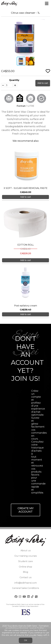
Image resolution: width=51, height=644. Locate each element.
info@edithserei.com (26, 583)
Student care (26, 561)
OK (26, 640)
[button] (48, 22)
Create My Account (26, 510)
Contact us (26, 577)
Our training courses (26, 556)
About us (26, 551)
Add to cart (43, 83)
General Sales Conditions (26, 588)
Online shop (26, 567)
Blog (26, 572)
